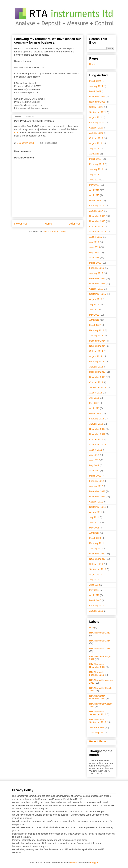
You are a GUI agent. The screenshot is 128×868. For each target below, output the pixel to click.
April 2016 (94, 258)
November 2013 (97, 377)
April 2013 (94, 408)
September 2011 (98, 507)
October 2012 (96, 439)
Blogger (94, 863)
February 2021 (97, 123)
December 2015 (97, 278)
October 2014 (96, 351)
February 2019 (97, 164)
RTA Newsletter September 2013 (98, 721)
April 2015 (94, 320)
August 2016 (96, 237)
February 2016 (97, 268)
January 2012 (96, 486)
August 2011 (96, 512)
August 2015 (96, 299)
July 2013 (94, 398)
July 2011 (94, 517)
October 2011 (96, 502)
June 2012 (94, 460)
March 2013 (95, 413)
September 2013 (98, 387)
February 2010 (97, 606)
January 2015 (96, 336)
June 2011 (94, 523)
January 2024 (96, 86)
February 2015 (97, 330)
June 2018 (94, 180)
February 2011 (97, 543)
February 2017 (97, 206)
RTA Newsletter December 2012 (97, 666)
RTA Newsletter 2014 (100, 641)
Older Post (75, 224)
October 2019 (96, 138)
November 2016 (97, 221)
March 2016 (95, 263)
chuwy (73, 863)
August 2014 (96, 356)
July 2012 (94, 455)
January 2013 (96, 424)
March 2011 (95, 538)
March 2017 (95, 201)
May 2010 (94, 590)
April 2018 (94, 190)
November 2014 (97, 346)
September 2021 (98, 112)
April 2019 (94, 154)
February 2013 (97, 419)
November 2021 (97, 102)
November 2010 (97, 559)
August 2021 (96, 117)
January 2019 (96, 169)
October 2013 (96, 382)
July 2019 (94, 149)
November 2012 (97, 434)
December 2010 (97, 554)
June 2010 (94, 585)
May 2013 (94, 403)
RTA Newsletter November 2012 (97, 697)
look (16, 133)
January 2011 (96, 549)
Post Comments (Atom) (55, 232)
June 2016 (94, 247)
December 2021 (97, 97)
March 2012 (95, 476)
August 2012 (96, 450)
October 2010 (96, 564)
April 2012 (94, 471)
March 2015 (95, 325)
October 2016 (96, 227)
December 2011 (97, 491)
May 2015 (94, 315)
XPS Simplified (97, 733)
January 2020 (96, 133)
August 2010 (96, 575)
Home (48, 224)
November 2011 (97, 497)
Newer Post (21, 224)
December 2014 (97, 341)
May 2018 (94, 185)
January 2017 (96, 211)
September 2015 (98, 294)
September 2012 (98, 445)
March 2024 (95, 81)
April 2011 (94, 533)
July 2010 (94, 580)
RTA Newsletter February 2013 (97, 674)
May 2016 (94, 252)
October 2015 (96, 289)
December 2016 (97, 216)
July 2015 (94, 304)
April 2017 (94, 195)
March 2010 (95, 600)
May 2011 (94, 528)
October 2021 (96, 107)
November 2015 (97, 284)
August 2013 (96, 393)
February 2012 (97, 481)
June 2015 (94, 310)
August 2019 (96, 143)
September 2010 (98, 569)
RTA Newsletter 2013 (100, 633)
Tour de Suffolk (97, 728)
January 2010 (96, 611)
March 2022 (95, 91)
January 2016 (96, 273)
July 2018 (94, 175)
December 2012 (97, 429)
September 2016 (98, 232)
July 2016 (94, 242)
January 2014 (96, 367)
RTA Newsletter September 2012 (98, 713)
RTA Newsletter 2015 (100, 649)
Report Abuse (98, 741)
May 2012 (94, 465)
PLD (91, 628)
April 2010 (94, 595)
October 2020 (96, 128)
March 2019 (95, 159)
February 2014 (97, 362)
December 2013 (97, 372)
